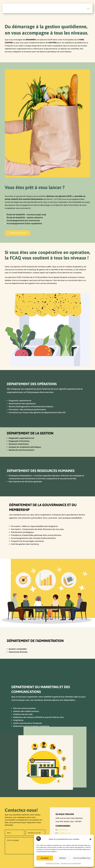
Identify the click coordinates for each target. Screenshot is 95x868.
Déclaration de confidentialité (71, 863)
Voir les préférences (82, 858)
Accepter (45, 858)
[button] (90, 839)
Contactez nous (18, 233)
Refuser (63, 858)
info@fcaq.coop (64, 833)
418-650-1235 (63, 830)
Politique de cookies (53, 863)
